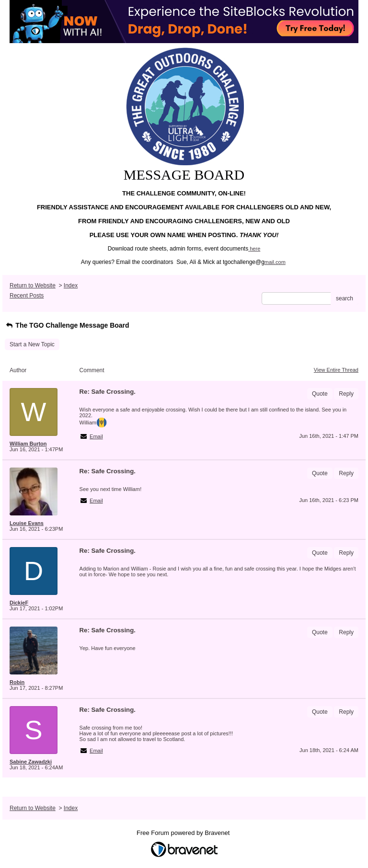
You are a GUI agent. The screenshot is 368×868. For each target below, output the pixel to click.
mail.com (275, 262)
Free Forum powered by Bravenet (184, 833)
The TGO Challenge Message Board (67, 325)
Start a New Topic (32, 344)
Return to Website (33, 286)
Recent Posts (27, 296)
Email (96, 436)
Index (71, 286)
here (255, 249)
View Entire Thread (336, 370)
